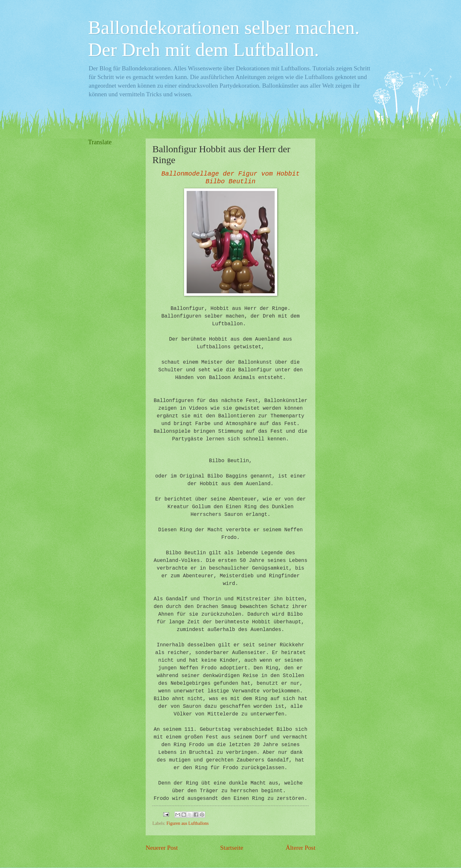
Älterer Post (300, 848)
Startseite (232, 848)
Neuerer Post (162, 848)
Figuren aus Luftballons (188, 823)
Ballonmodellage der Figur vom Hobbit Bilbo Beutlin (230, 178)
